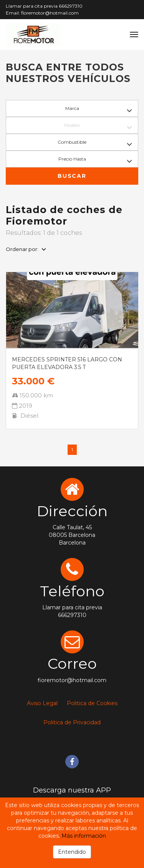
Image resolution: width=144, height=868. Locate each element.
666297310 (71, 6)
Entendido (72, 852)
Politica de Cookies (92, 703)
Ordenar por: (26, 249)
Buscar (72, 176)
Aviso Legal (42, 703)
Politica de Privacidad (72, 722)
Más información (84, 836)
